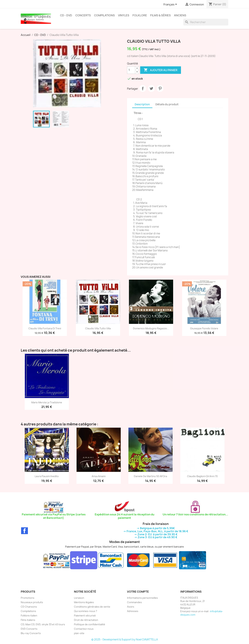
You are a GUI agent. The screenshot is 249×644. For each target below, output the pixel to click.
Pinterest (160, 88)
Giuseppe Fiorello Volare (204, 328)
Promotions (28, 598)
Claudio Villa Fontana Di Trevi (45, 328)
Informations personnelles (142, 598)
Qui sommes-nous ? (86, 611)
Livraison (79, 598)
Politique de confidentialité (90, 624)
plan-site (79, 633)
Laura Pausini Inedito (47, 476)
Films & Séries (160, 15)
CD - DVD (66, 15)
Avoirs (131, 607)
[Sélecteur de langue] (171, 5)
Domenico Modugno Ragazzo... (151, 328)
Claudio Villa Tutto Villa (98, 328)
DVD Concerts (29, 629)
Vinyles (124, 15)
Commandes (134, 602)
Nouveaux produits (32, 602)
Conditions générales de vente (92, 607)
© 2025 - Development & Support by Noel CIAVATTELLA (125, 639)
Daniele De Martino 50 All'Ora (150, 476)
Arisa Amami (99, 476)
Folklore (140, 15)
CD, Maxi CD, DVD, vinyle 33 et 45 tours (43, 624)
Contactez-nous (84, 629)
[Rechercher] (206, 22)
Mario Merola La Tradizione (47, 402)
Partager (143, 88)
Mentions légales (84, 602)
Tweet (151, 88)
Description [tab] (142, 104)
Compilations (104, 15)
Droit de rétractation (86, 620)
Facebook (24, 531)
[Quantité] (131, 70)
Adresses (133, 611)
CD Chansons (29, 607)
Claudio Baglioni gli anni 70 (202, 476)
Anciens (180, 15)
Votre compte (138, 592)
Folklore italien (29, 616)
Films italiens (28, 620)
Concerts (83, 15)
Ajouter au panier (161, 70)
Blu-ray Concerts (31, 633)
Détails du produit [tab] (167, 104)
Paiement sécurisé (85, 616)
